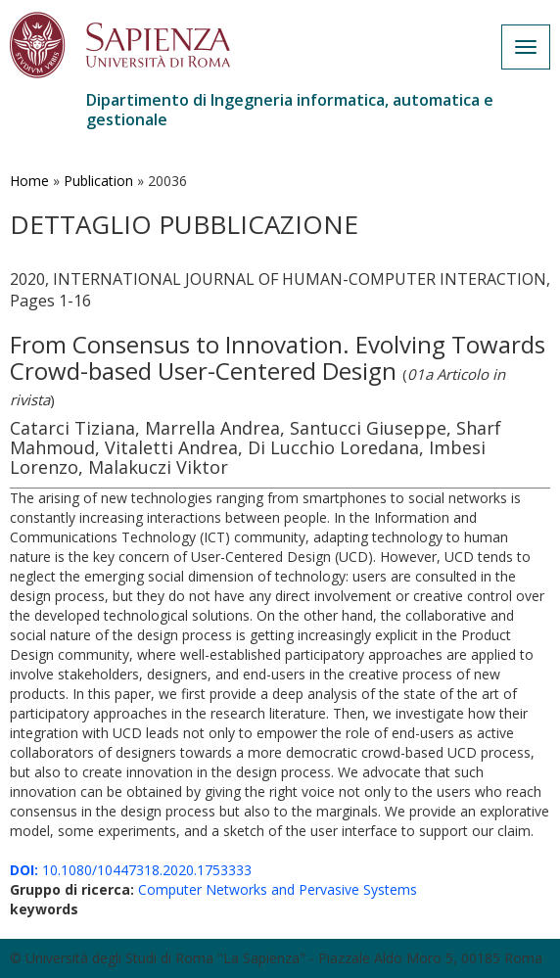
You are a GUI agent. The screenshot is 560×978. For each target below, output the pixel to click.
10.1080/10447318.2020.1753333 (131, 870)
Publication (98, 181)
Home (29, 181)
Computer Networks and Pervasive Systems (278, 889)
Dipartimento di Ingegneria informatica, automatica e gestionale (290, 110)
